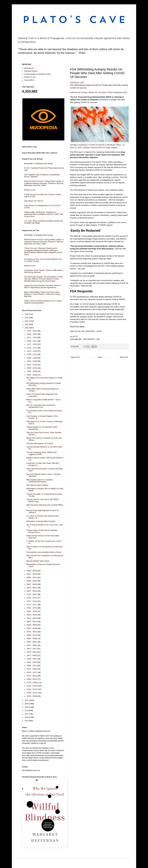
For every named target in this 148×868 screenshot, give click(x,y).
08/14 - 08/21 (32, 588)
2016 (27, 717)
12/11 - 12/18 (32, 338)
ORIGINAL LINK (77, 82)
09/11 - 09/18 (32, 574)
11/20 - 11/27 (32, 348)
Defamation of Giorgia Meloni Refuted (41, 521)
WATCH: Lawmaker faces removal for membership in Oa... (41, 406)
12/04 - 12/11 (32, 341)
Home (100, 357)
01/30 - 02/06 (32, 683)
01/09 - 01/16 (32, 693)
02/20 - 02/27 (32, 672)
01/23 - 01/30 (32, 686)
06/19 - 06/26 (32, 615)
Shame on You (30, 77)
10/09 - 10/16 (32, 368)
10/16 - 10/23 (32, 365)
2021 (27, 700)
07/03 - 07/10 (32, 608)
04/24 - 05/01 (32, 642)
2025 (27, 318)
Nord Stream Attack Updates (37, 485)
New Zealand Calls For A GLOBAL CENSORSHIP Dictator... (40, 481)
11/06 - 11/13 (32, 354)
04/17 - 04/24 (32, 645)
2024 (27, 321)
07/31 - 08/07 (32, 595)
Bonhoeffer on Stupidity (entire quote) (39, 164)
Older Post (124, 357)
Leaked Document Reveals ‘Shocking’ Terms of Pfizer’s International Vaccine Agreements (42, 287)
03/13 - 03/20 (32, 662)
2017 (27, 714)
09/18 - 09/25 (32, 571)
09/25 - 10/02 (32, 375)
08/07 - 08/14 (32, 591)
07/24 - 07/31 (32, 598)
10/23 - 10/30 (32, 361)
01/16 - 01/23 (32, 689)
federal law (87, 194)
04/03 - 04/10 (32, 652)
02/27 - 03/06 (32, 669)
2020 (27, 704)
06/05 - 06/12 (32, 622)
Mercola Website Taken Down (38, 561)
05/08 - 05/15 (32, 635)
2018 (27, 711)
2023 (27, 324)
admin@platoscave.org (31, 770)
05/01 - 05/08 (32, 639)
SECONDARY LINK (91, 339)
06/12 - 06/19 (32, 618)
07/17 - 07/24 (32, 601)
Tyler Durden (75, 331)
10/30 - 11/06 (32, 358)
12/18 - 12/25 (32, 334)
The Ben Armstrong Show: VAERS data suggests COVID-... (41, 453)
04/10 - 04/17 (32, 649)
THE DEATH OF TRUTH (34, 201)
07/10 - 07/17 (32, 605)
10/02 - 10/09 (32, 371)
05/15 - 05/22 (32, 632)
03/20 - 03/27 (32, 659)
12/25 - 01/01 (32, 331)
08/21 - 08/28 (32, 584)
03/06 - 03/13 (32, 666)
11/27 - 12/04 (32, 344)
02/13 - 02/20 (32, 676)
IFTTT (76, 337)
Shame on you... (30, 190)
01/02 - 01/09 (32, 696)
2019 (27, 707)
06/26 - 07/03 (32, 611)
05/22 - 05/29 (32, 628)
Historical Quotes (31, 71)
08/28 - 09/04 (32, 581)
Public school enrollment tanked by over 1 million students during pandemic (43, 302)
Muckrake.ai (29, 68)
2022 (27, 328)
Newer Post (75, 357)
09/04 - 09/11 (32, 578)
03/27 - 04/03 (32, 655)
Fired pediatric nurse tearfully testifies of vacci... (45, 552)
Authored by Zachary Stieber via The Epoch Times (91, 92)
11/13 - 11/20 (32, 351)
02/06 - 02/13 (32, 679)
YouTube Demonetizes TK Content (40, 444)
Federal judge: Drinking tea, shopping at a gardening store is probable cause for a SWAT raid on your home (44, 214)
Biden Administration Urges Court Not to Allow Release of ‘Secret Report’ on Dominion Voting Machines (42, 294)
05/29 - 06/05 (32, 625)
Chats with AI (29, 80)
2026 (27, 314)
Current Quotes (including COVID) (37, 74)
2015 (27, 721)
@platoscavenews (43, 731)
